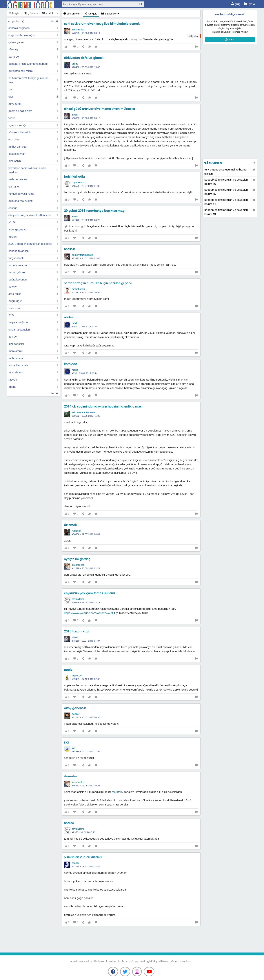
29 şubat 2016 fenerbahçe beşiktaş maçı (95, 211)
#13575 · (86, 186)
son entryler (72, 13)
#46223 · (86, 33)
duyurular (213, 163)
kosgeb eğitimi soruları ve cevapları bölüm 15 (230, 192)
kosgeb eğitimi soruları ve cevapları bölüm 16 (230, 181)
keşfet (48, 13)
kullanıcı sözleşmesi (132, 961)
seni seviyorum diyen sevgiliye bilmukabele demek (102, 24)
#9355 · (85, 832)
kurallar (111, 961)
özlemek (70, 525)
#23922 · (86, 258)
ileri (55, 21)
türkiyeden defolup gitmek (84, 58)
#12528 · (86, 568)
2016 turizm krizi (76, 631)
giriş (236, 4)
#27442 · (86, 220)
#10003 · (86, 118)
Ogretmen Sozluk (30, 4)
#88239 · (86, 751)
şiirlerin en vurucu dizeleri (83, 857)
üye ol (250, 4)
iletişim (99, 961)
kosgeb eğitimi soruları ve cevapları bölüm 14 (230, 202)
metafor (116, 792)
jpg (66, 742)
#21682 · (86, 292)
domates (71, 776)
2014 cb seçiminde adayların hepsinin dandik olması (103, 406)
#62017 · (86, 717)
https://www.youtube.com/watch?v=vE (88, 613)
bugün (14, 13)
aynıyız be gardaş (77, 559)
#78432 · (86, 67)
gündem (31, 13)
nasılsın (70, 249)
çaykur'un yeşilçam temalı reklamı (89, 593)
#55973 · (86, 786)
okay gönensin (75, 708)
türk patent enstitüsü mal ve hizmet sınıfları (230, 171)
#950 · (85, 326)
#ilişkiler (194, 36)
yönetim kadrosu (181, 961)
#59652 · (86, 416)
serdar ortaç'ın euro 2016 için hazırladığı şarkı (98, 283)
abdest (69, 317)
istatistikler (110, 13)
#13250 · (86, 641)
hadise (69, 823)
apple (68, 670)
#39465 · (86, 679)
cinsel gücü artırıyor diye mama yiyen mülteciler (100, 109)
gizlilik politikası (158, 961)
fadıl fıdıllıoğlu (74, 176)
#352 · (85, 373)
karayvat (70, 364)
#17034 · (86, 866)
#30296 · (87, 602)
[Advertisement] (230, 61)
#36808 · (86, 534)
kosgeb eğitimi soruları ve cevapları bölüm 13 (230, 212)
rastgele (91, 13)
